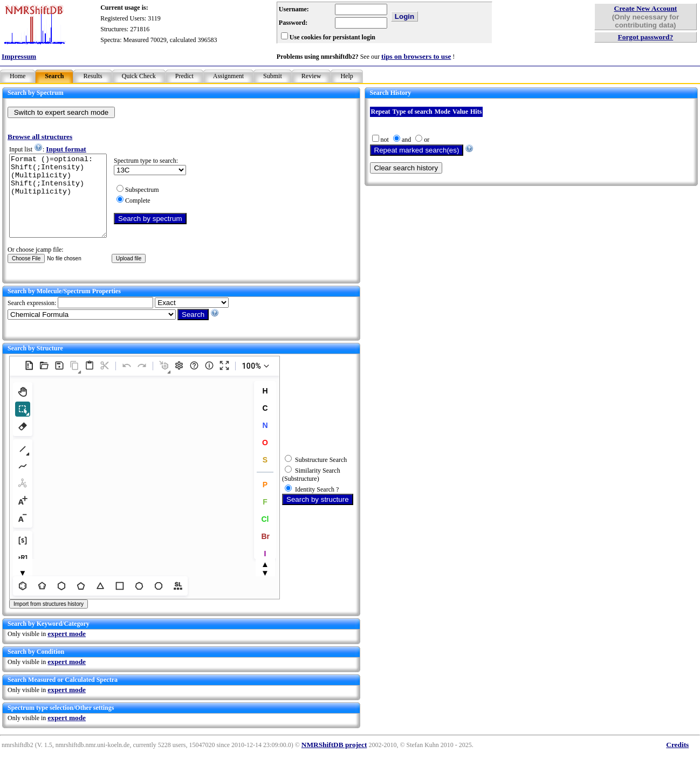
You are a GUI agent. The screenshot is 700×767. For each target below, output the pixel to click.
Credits (677, 761)
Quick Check (139, 76)
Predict (184, 76)
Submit (273, 76)
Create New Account (646, 8)
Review (311, 76)
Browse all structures (40, 137)
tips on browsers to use (416, 56)
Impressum (19, 56)
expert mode (67, 650)
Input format (66, 149)
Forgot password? (646, 37)
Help (346, 76)
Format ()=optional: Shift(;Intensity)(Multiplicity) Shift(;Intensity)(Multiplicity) (63, 204)
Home (18, 76)
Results (92, 76)
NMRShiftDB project (334, 761)
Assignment (228, 76)
